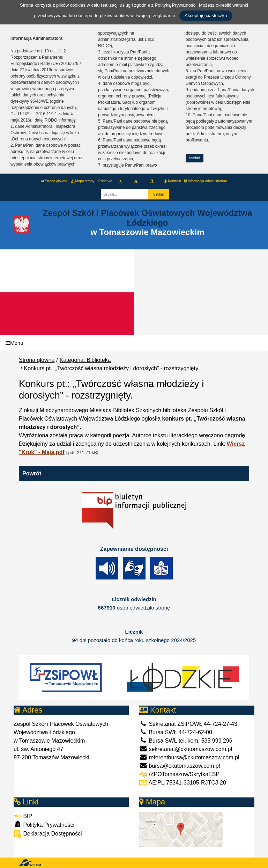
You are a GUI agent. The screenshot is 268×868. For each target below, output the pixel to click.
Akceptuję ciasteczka (206, 16)
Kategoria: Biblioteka (85, 360)
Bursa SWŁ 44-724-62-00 (176, 732)
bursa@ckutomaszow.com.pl (180, 766)
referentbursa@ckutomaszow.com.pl (189, 757)
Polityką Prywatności (176, 5)
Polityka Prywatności (44, 825)
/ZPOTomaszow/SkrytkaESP (179, 774)
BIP (23, 816)
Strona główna (54, 181)
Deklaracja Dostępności (48, 834)
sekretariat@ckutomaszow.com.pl (186, 749)
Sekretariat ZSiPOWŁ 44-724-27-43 (188, 724)
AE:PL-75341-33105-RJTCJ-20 (183, 783)
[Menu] (134, 343)
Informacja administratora (206, 181)
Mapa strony (83, 181)
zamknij (195, 158)
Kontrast (172, 181)
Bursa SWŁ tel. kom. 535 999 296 (186, 741)
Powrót (32, 473)
